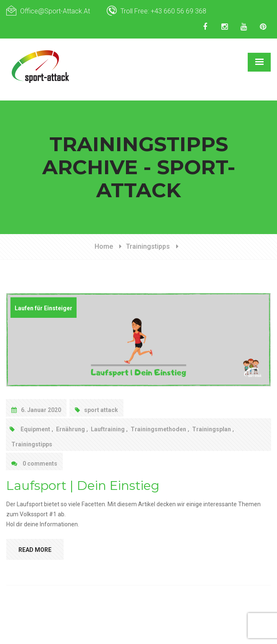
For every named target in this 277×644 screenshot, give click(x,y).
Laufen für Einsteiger (44, 308)
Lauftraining (108, 429)
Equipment (35, 429)
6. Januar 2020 (36, 410)
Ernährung (71, 429)
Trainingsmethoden (158, 429)
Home (104, 246)
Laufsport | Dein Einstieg (83, 486)
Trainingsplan (212, 429)
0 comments (34, 464)
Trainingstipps (148, 246)
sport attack (96, 410)
